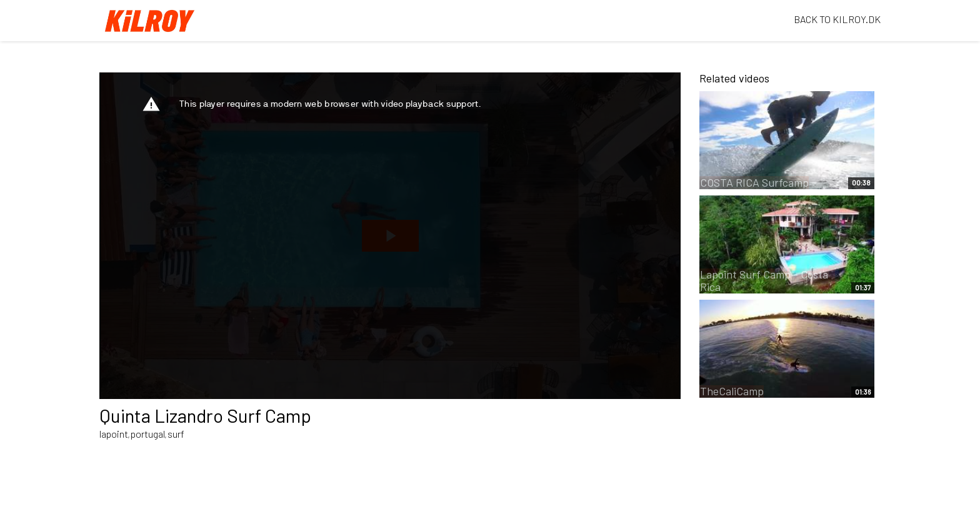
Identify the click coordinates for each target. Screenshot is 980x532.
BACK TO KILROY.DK (837, 19)
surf (176, 434)
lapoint (114, 434)
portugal (148, 434)
